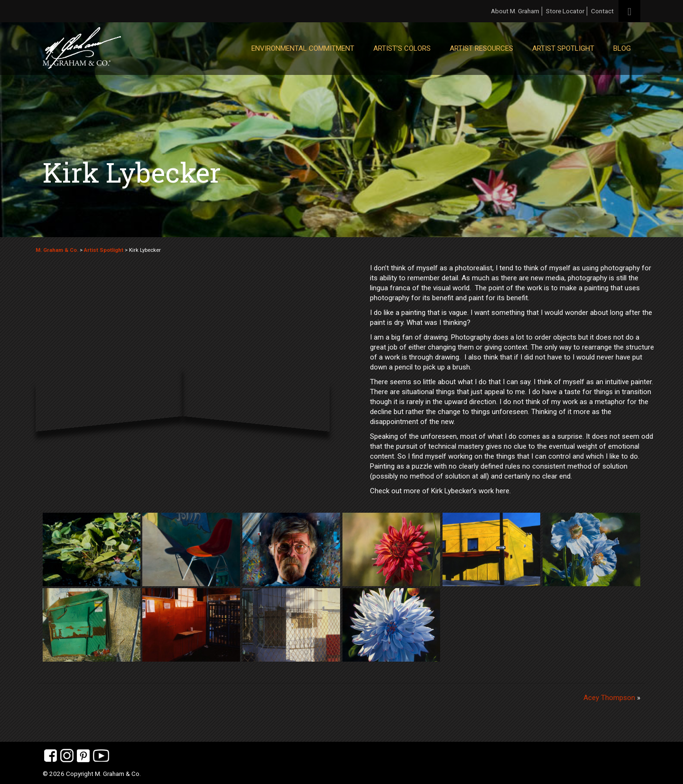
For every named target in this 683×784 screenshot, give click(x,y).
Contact (602, 11)
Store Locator (565, 11)
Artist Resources (481, 48)
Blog (622, 48)
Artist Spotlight (563, 48)
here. (503, 491)
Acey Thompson (609, 698)
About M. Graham (515, 11)
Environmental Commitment (303, 48)
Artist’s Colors (402, 48)
